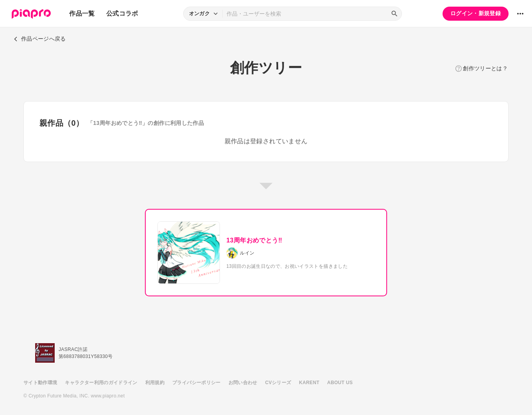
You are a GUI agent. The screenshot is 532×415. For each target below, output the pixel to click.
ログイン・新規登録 (476, 13)
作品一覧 (82, 13)
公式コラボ (122, 13)
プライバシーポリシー (196, 383)
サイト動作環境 (40, 383)
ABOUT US (340, 383)
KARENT (309, 383)
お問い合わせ (243, 383)
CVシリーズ (278, 383)
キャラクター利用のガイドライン (101, 383)
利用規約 (155, 383)
